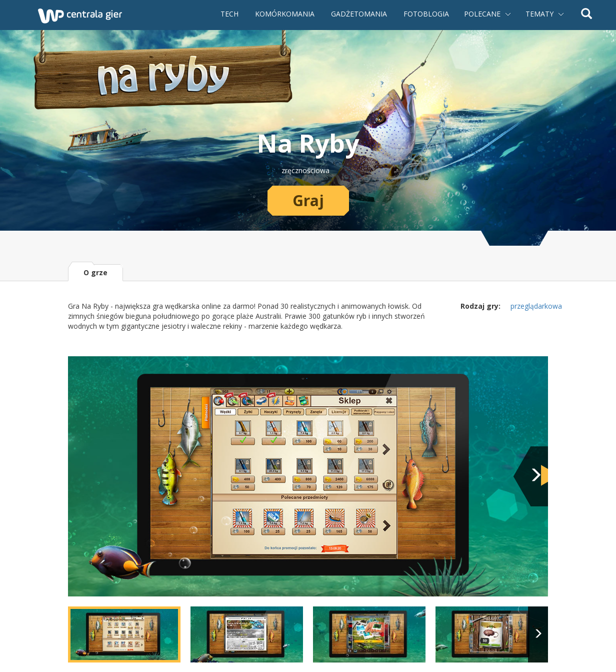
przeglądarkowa (536, 306)
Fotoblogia (426, 14)
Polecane (482, 14)
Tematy (539, 14)
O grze (95, 272)
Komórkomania (285, 14)
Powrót (10, 15)
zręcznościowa (305, 170)
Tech (229, 14)
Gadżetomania (359, 14)
